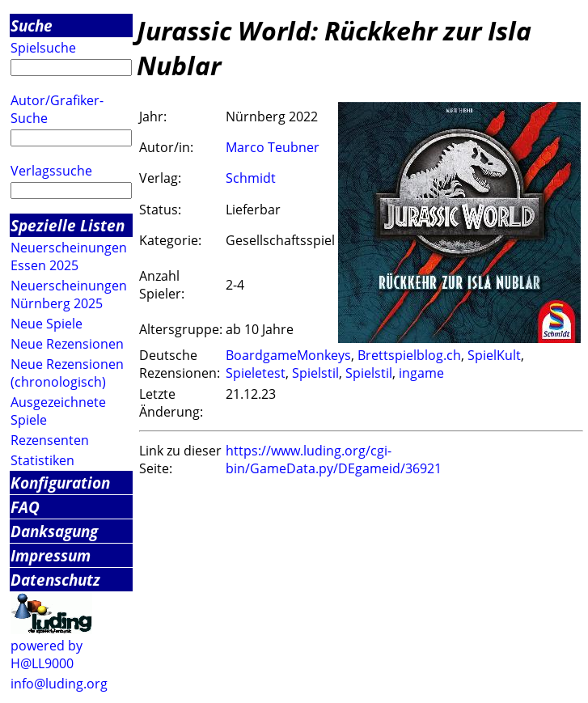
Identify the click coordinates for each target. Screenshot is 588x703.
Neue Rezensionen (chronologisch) (67, 373)
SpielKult (494, 355)
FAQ (25, 507)
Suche (32, 25)
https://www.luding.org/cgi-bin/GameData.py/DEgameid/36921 (334, 459)
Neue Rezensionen (67, 344)
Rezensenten (50, 440)
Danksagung (54, 531)
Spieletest (256, 373)
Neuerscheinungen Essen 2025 (69, 256)
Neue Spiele (47, 324)
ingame (421, 373)
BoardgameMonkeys (288, 355)
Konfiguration (60, 483)
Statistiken (42, 460)
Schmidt (251, 178)
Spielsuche (43, 48)
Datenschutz (55, 580)
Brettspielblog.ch (409, 355)
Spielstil (315, 373)
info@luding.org (59, 684)
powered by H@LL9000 (47, 654)
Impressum (51, 555)
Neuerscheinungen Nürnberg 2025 (69, 294)
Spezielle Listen (68, 225)
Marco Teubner (273, 147)
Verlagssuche (51, 171)
